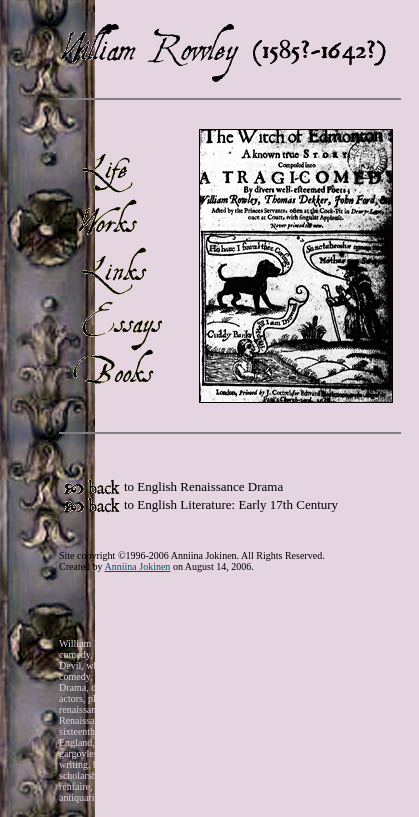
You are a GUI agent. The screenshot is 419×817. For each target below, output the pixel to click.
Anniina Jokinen (138, 566)
